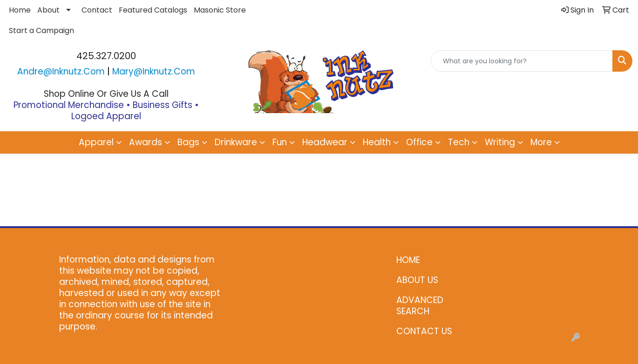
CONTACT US (424, 331)
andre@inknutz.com (61, 71)
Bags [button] (188, 142)
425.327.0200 (106, 56)
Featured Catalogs (153, 10)
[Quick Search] (522, 61)
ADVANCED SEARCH (420, 306)
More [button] (541, 142)
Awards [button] (146, 142)
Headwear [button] (325, 142)
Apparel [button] (96, 142)
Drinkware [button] (236, 142)
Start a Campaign (41, 30)
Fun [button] (280, 142)
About (48, 10)
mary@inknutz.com (154, 71)
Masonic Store (220, 10)
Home (20, 10)
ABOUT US (417, 280)
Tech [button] (459, 142)
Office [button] (419, 142)
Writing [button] (500, 142)
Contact (97, 10)
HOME (408, 260)
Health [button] (377, 142)
